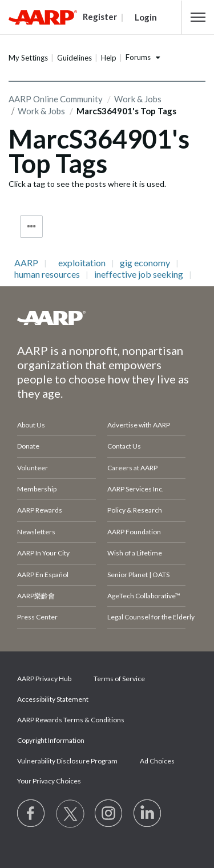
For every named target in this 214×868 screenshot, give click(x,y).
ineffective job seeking (139, 274)
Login (146, 17)
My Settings (28, 58)
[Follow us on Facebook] (31, 814)
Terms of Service (119, 679)
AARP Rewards (40, 510)
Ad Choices (157, 761)
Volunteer (33, 468)
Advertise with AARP (139, 425)
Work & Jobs (41, 111)
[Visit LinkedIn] (148, 814)
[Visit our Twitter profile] (70, 814)
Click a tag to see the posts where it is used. (87, 184)
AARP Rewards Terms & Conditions (71, 720)
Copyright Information (51, 740)
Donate (28, 446)
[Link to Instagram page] (109, 814)
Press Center (37, 617)
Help (109, 58)
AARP (26, 263)
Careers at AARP (132, 468)
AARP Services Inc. (136, 489)
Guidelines (74, 58)
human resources (47, 274)
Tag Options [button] (31, 227)
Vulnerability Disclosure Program (67, 761)
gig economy (145, 263)
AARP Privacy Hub (44, 679)
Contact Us (124, 446)
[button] (198, 17)
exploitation (82, 263)
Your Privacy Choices (49, 781)
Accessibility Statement (53, 699)
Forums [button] (138, 57)
